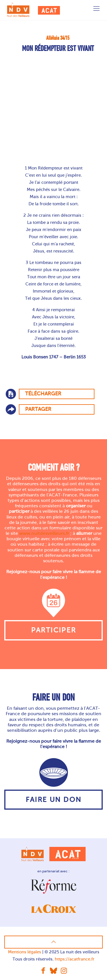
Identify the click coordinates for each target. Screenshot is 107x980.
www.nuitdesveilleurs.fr (44, 533)
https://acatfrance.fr (75, 959)
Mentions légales (25, 952)
